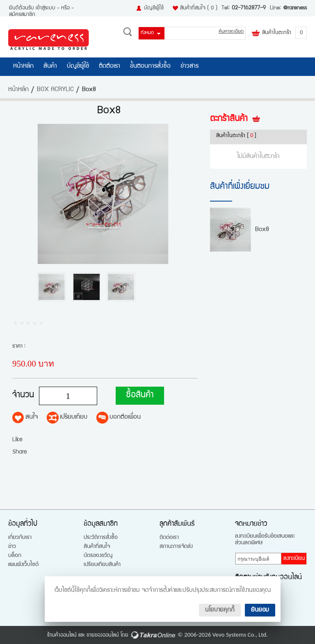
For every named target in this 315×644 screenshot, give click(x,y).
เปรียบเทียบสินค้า (102, 565)
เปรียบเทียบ (74, 417)
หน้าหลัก (23, 66)
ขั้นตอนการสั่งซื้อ (150, 66)
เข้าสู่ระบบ (46, 8)
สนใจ (32, 417)
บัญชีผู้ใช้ (154, 8)
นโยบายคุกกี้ (220, 610)
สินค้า (50, 66)
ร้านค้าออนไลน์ (62, 635)
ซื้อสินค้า (140, 395)
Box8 (262, 230)
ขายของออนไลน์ (103, 635)
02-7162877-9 (249, 8)
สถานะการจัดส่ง (176, 547)
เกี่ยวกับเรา (20, 538)
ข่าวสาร (189, 66)
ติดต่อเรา (110, 66)
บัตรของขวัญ (98, 556)
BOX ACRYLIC (55, 90)
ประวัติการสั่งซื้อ (101, 538)
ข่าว (12, 547)
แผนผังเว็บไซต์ (23, 565)
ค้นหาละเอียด (231, 32)
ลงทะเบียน (294, 559)
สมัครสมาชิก (22, 15)
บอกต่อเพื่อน (125, 417)
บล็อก (15, 556)
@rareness (295, 8)
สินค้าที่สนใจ (199, 8)
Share (20, 452)
